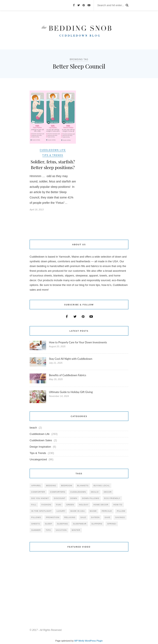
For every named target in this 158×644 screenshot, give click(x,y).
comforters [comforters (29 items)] (58, 493)
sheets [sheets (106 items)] (36, 525)
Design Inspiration (40, 447)
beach (33, 428)
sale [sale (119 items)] (83, 518)
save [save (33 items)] (107, 518)
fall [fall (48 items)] (34, 505)
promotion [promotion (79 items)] (53, 518)
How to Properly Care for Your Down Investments (78, 343)
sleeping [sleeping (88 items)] (62, 525)
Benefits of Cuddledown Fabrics (68, 376)
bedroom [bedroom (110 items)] (67, 486)
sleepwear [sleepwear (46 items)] (80, 525)
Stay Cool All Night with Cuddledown (71, 360)
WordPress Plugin (94, 642)
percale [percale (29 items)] (107, 512)
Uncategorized (38, 460)
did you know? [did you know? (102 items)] (40, 499)
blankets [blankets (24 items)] (83, 486)
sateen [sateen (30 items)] (95, 518)
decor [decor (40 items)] (108, 493)
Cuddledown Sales (41, 441)
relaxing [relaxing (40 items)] (70, 518)
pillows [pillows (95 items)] (36, 518)
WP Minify (79, 642)
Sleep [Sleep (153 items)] (49, 525)
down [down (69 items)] (74, 499)
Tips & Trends (53, 155)
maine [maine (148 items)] (93, 512)
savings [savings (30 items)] (120, 518)
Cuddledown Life (53, 150)
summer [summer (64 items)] (36, 531)
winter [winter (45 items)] (76, 531)
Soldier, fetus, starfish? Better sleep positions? (53, 165)
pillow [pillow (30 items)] (121, 512)
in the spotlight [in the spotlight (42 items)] (41, 512)
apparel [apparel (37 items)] (36, 486)
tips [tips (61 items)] (48, 531)
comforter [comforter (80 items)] (38, 493)
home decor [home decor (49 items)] (101, 505)
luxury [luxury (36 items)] (61, 512)
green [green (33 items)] (70, 505)
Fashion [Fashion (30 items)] (46, 505)
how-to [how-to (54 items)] (118, 505)
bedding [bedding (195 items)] (51, 486)
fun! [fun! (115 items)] (59, 505)
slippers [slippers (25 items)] (97, 525)
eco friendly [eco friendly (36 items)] (112, 499)
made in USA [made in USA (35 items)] (78, 512)
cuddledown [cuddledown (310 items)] (78, 493)
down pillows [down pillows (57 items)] (91, 499)
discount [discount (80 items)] (60, 499)
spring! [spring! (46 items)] (112, 525)
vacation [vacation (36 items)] (61, 531)
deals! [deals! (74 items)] (95, 493)
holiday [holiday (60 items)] (84, 505)
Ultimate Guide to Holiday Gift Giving (71, 393)
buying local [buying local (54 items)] (102, 486)
